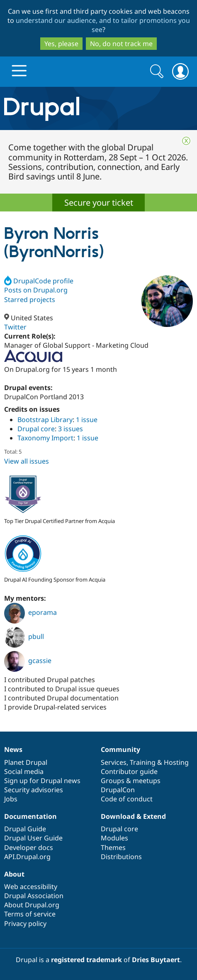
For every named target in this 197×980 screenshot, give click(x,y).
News (13, 749)
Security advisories (34, 790)
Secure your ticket (99, 203)
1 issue (87, 420)
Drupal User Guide (33, 838)
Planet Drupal (26, 762)
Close (186, 141)
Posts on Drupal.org (36, 290)
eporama (30, 612)
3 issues (71, 429)
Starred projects (30, 300)
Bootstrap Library (45, 420)
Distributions (121, 857)
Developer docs (29, 847)
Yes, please (61, 44)
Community (120, 749)
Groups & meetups (131, 781)
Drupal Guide (25, 829)
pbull (24, 636)
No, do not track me (121, 44)
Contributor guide (129, 771)
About (14, 874)
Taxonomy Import (45, 438)
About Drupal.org (32, 905)
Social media (24, 771)
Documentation (30, 816)
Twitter (15, 327)
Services (114, 762)
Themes (113, 847)
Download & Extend (133, 816)
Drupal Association (34, 896)
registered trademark (86, 960)
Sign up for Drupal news (42, 781)
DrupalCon (118, 790)
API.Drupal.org (27, 857)
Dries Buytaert (156, 960)
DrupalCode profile (39, 281)
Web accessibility (31, 887)
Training (143, 762)
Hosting (176, 762)
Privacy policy (25, 924)
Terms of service (30, 914)
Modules (114, 838)
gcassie (28, 661)
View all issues (27, 461)
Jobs (11, 799)
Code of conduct (127, 799)
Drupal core (36, 429)
